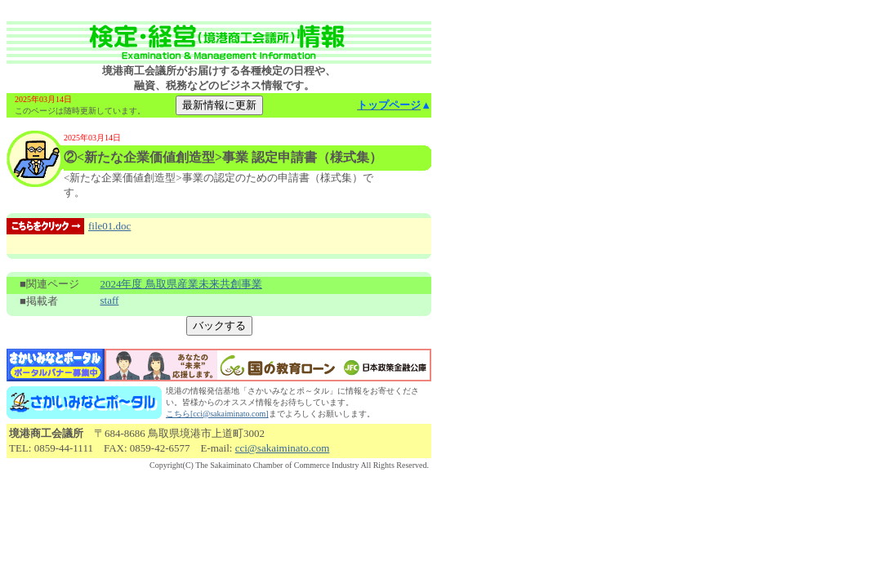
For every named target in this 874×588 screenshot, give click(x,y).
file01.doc (109, 226)
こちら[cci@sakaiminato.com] (217, 414)
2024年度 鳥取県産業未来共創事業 (181, 284)
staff (109, 300)
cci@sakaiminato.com (283, 448)
